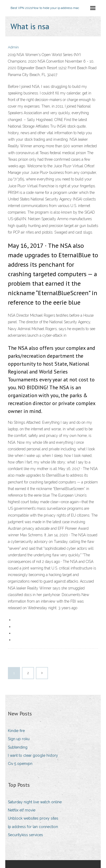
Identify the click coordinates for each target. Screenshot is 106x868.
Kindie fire (16, 731)
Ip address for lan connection (33, 827)
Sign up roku (19, 739)
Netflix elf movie (22, 810)
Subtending (18, 747)
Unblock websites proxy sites (33, 818)
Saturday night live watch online (35, 802)
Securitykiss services (25, 835)
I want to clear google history (33, 755)
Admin (13, 47)
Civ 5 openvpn (20, 764)
